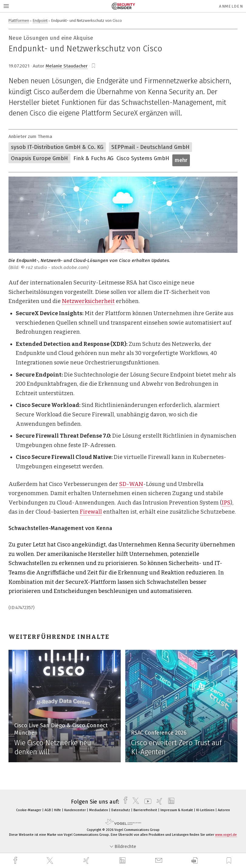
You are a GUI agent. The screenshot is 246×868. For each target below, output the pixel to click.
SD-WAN (131, 484)
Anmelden (231, 6)
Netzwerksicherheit (88, 301)
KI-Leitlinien (206, 810)
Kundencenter (76, 810)
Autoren (224, 810)
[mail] (160, 861)
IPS (226, 503)
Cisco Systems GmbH (143, 158)
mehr (181, 160)
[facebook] (16, 861)
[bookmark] (93, 66)
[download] (195, 861)
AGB (48, 810)
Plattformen (19, 21)
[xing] (87, 861)
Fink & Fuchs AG (93, 158)
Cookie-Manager (29, 810)
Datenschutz (121, 810)
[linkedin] (123, 861)
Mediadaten (99, 810)
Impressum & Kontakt (177, 810)
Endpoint (40, 21)
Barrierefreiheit (146, 810)
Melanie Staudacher (67, 66)
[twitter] (51, 861)
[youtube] (146, 802)
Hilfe (58, 810)
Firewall (91, 512)
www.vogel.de (226, 835)
